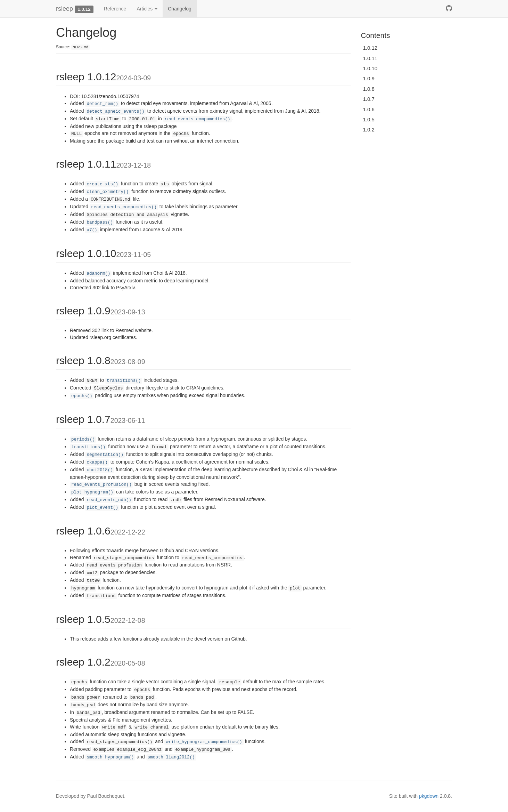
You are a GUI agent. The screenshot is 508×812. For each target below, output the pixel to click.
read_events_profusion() (101, 485)
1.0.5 (369, 119)
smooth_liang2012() (171, 757)
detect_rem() (102, 104)
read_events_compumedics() (198, 119)
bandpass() (100, 223)
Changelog (180, 9)
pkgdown (429, 796)
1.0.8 (369, 89)
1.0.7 (369, 99)
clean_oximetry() (108, 192)
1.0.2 (369, 130)
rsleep (64, 9)
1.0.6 (369, 109)
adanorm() (98, 274)
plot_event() (102, 508)
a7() (92, 230)
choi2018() (100, 470)
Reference (115, 9)
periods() (83, 440)
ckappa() (97, 463)
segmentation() (105, 455)
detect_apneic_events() (115, 112)
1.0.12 (370, 48)
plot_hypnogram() (92, 492)
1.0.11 (370, 58)
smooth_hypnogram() (110, 757)
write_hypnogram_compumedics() (204, 742)
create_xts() (102, 184)
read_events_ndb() (109, 500)
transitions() (124, 381)
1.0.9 (369, 78)
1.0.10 (370, 68)
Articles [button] (147, 9)
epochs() (82, 396)
